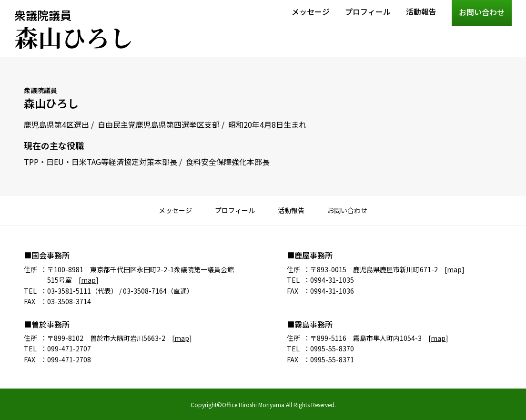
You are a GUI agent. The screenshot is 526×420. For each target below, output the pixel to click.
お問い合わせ (482, 12)
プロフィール (368, 11)
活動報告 (421, 11)
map (88, 280)
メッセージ (311, 11)
